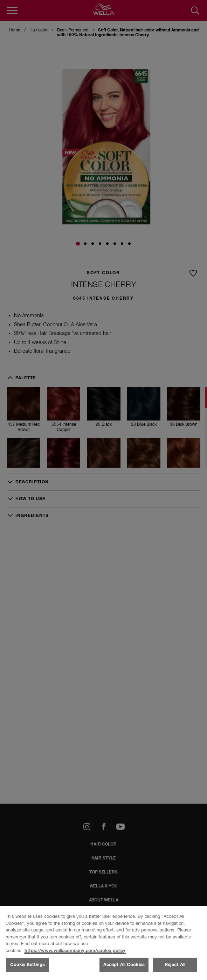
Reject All (175, 965)
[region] (103, 943)
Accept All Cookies (124, 965)
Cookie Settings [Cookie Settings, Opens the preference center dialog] (28, 965)
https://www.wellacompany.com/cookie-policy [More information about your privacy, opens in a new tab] (75, 951)
